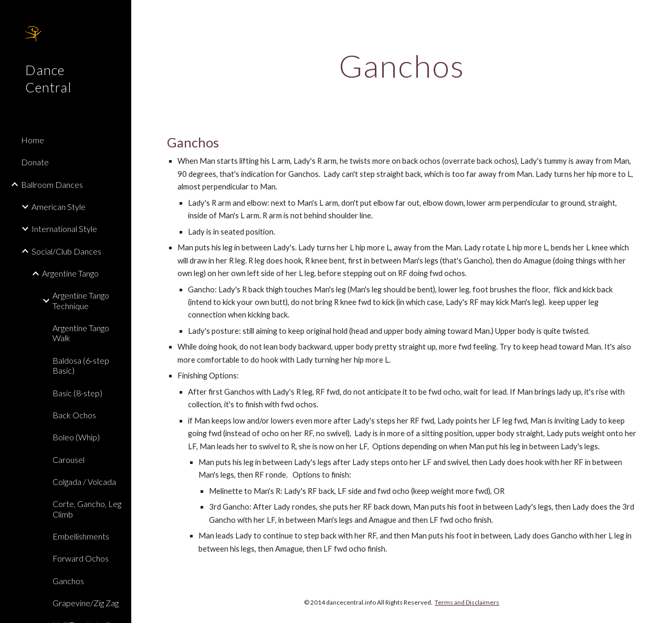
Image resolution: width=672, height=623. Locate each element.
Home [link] (33, 140)
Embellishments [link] (81, 536)
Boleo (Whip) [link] (76, 437)
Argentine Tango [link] (70, 273)
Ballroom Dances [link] (52, 184)
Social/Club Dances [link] (66, 251)
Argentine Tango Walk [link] (81, 333)
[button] (659, 15)
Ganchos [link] (68, 581)
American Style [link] (59, 207)
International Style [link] (64, 229)
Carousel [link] (69, 460)
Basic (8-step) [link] (77, 393)
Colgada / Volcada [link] (84, 482)
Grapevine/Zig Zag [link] (86, 603)
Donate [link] (35, 162)
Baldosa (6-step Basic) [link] (81, 365)
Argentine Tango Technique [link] (81, 300)
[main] (401, 66)
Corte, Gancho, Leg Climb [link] (87, 509)
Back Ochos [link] (74, 415)
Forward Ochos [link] (81, 558)
